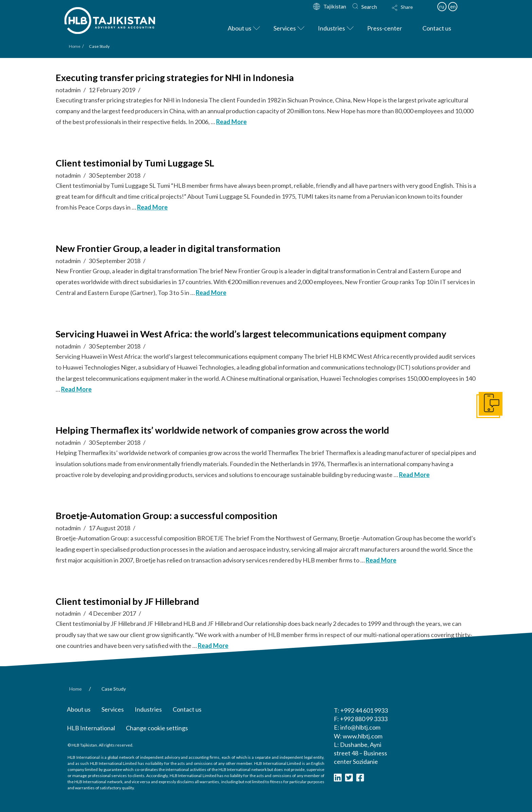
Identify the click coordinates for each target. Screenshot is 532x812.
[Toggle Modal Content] (409, 12)
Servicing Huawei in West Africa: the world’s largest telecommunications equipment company (251, 334)
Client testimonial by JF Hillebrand (127, 601)
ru (442, 6)
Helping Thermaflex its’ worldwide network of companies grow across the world (222, 430)
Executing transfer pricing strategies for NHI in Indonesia (175, 77)
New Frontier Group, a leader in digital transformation (168, 248)
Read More (231, 122)
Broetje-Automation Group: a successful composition (167, 516)
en (453, 6)
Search (369, 7)
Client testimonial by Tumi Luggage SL (135, 163)
